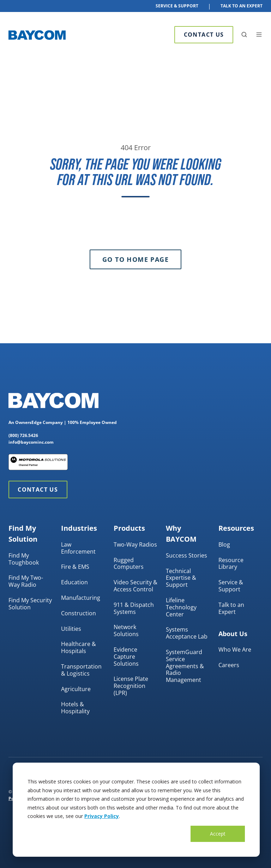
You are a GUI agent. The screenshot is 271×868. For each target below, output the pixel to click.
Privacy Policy (102, 816)
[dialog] (136, 810)
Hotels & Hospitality (75, 708)
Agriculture (76, 689)
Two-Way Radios (135, 544)
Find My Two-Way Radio (26, 581)
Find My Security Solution (30, 604)
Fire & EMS (75, 567)
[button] (244, 35)
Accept (218, 834)
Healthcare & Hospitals (79, 647)
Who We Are (235, 650)
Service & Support (177, 6)
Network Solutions (126, 630)
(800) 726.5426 (23, 435)
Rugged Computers (129, 564)
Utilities (71, 629)
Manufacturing (81, 598)
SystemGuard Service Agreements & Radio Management (185, 666)
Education (74, 582)
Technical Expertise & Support (181, 578)
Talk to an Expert (231, 608)
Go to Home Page (135, 259)
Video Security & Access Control (135, 586)
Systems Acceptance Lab (187, 633)
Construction (79, 613)
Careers (229, 665)
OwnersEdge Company (39, 422)
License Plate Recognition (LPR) (131, 686)
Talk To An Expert (242, 6)
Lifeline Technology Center (181, 607)
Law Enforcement (78, 548)
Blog (224, 544)
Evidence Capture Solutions (126, 657)
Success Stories (186, 555)
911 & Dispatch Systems (134, 608)
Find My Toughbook (24, 559)
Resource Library (231, 564)
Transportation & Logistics (81, 670)
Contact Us (204, 35)
